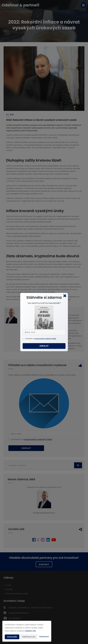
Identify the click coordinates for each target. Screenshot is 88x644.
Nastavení (44, 637)
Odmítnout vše (29, 637)
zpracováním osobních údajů (46, 339)
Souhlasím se (30, 339)
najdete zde (30, 631)
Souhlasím (12, 637)
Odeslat (44, 346)
